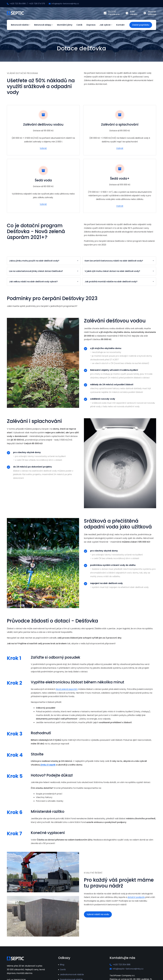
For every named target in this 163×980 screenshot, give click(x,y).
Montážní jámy (65, 25)
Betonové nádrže (20, 25)
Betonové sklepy (43, 25)
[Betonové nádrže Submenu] (29, 25)
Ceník (79, 25)
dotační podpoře (136, 897)
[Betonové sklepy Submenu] (52, 25)
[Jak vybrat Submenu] (111, 25)
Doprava (91, 25)
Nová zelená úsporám (67, 689)
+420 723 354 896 (18, 4)
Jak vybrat (105, 25)
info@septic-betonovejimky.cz (65, 4)
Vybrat (43, 148)
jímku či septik (48, 765)
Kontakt (120, 25)
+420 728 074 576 (37, 4)
